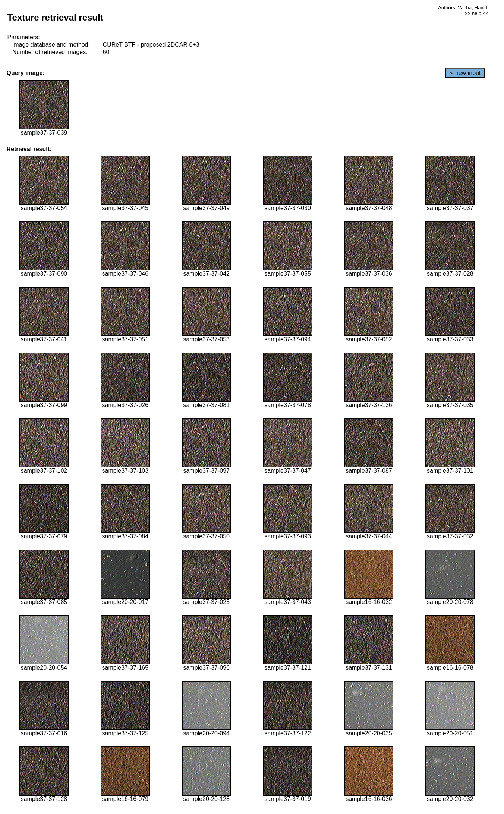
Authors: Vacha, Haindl (463, 8)
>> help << (477, 13)
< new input (465, 73)
